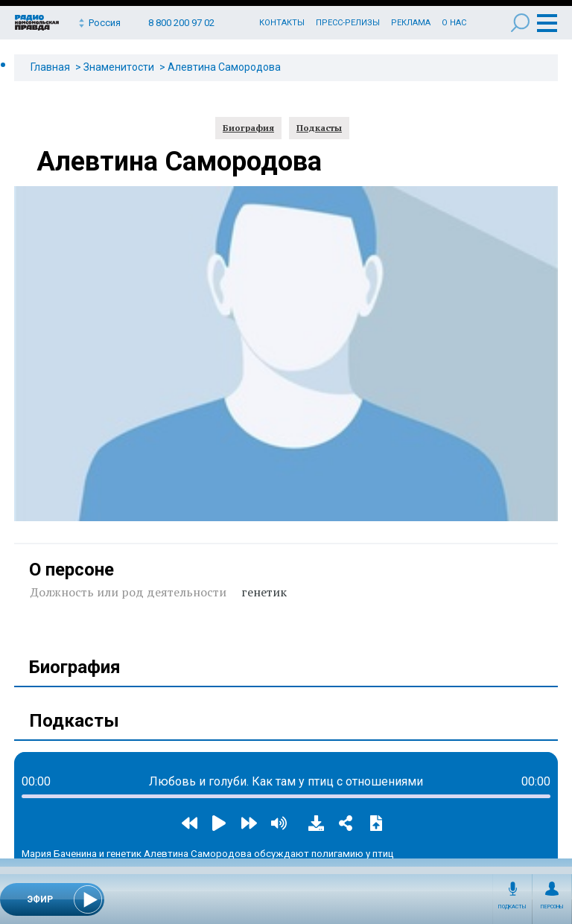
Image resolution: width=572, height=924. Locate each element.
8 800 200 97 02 (181, 23)
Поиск (520, 23)
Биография (248, 128)
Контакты (282, 23)
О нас (454, 23)
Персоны (552, 907)
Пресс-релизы (348, 23)
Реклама (411, 23)
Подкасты (512, 907)
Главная (50, 67)
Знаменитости (119, 67)
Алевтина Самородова (224, 67)
